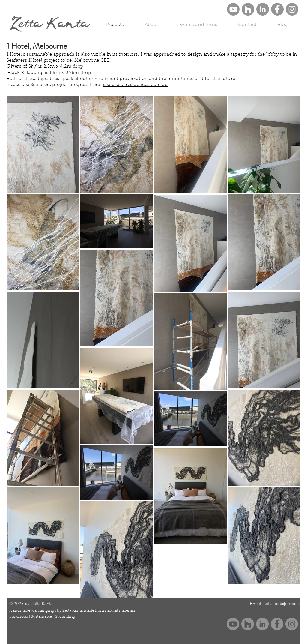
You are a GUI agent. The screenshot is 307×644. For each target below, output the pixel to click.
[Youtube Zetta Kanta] (233, 9)
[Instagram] (292, 9)
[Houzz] (248, 9)
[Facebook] (277, 9)
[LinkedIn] (263, 9)
